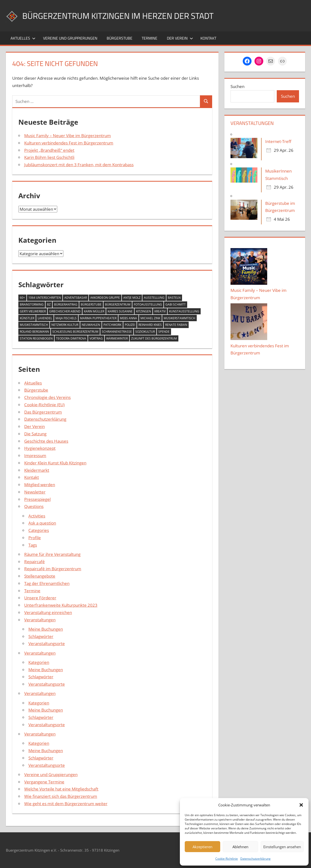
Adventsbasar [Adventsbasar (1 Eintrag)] (76, 298)
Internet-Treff (278, 141)
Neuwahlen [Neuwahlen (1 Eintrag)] (91, 325)
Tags (33, 545)
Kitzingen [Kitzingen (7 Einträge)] (144, 311)
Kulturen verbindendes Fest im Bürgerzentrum (69, 143)
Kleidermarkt (37, 470)
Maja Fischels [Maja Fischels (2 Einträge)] (66, 318)
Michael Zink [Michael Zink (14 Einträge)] (150, 318)
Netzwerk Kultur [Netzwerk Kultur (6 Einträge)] (65, 325)
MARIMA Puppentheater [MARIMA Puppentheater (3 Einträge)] (98, 318)
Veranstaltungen (40, 620)
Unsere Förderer (40, 598)
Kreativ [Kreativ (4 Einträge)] (160, 311)
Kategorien (39, 662)
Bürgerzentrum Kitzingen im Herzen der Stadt (123, 16)
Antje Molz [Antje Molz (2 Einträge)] (132, 298)
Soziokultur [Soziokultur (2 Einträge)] (145, 332)
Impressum (35, 456)
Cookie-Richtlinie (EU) (44, 405)
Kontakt (208, 38)
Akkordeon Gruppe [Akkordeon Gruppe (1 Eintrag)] (105, 298)
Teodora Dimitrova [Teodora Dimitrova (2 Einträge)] (71, 338)
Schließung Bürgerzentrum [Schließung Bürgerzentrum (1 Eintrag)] (75, 332)
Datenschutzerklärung (255, 859)
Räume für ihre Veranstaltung (52, 554)
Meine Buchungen (46, 629)
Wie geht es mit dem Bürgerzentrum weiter (66, 804)
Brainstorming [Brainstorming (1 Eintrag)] (32, 304)
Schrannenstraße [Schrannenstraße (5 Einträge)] (117, 332)
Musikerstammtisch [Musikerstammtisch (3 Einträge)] (179, 318)
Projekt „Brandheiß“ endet (49, 150)
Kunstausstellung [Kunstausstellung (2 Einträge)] (184, 311)
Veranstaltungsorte (47, 643)
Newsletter (35, 492)
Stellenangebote (40, 576)
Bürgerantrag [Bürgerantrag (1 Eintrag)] (66, 304)
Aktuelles (23, 38)
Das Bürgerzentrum (43, 412)
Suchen (237, 86)
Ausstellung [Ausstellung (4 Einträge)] (154, 298)
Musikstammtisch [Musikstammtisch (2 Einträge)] (34, 325)
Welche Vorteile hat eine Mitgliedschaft (61, 789)
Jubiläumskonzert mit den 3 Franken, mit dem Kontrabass (79, 165)
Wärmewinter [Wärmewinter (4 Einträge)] (117, 338)
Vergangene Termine (44, 782)
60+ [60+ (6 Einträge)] (22, 298)
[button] (301, 805)
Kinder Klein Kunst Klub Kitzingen (55, 463)
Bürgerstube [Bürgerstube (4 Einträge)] (91, 304)
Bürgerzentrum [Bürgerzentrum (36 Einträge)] (118, 304)
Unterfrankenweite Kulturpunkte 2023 (61, 605)
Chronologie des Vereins (47, 397)
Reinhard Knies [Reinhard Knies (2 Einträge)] (150, 325)
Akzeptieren (202, 847)
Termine (150, 38)
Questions (34, 506)
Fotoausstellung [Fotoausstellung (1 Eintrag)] (148, 304)
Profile (35, 538)
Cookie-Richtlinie (227, 859)
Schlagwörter (41, 636)
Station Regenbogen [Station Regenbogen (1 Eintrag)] (36, 338)
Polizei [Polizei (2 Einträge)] (130, 325)
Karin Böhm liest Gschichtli (49, 157)
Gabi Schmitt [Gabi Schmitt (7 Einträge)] (176, 304)
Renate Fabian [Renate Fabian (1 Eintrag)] (176, 325)
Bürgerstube (120, 38)
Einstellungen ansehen (282, 847)
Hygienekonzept (40, 448)
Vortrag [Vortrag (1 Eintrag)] (96, 338)
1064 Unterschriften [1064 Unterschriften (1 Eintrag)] (45, 298)
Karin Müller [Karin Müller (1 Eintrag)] (94, 311)
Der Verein (180, 38)
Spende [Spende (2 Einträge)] (164, 332)
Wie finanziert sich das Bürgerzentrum (61, 796)
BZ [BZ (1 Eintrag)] (49, 304)
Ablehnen (240, 847)
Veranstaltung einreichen (48, 612)
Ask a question (42, 523)
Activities (37, 516)
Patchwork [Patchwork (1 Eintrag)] (112, 325)
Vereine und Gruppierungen (70, 38)
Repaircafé (35, 562)
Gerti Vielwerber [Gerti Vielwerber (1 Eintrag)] (33, 311)
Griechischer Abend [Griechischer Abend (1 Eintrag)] (65, 311)
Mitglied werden (40, 485)
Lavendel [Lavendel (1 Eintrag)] (45, 318)
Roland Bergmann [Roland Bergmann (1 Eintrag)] (34, 332)
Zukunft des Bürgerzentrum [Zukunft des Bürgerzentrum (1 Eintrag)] (154, 338)
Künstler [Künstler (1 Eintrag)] (27, 318)
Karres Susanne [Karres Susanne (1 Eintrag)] (120, 311)
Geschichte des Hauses (46, 441)
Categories (39, 530)
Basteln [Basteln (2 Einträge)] (174, 298)
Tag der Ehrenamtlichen (47, 583)
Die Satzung (35, 434)
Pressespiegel (37, 499)
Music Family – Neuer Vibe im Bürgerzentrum (68, 136)
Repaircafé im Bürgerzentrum (53, 569)
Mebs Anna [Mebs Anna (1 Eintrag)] (128, 318)
